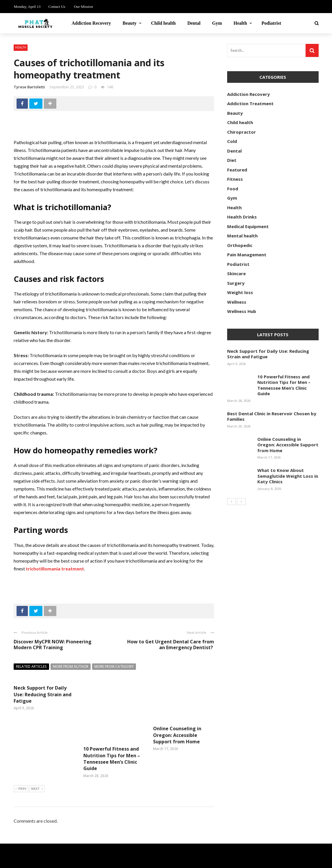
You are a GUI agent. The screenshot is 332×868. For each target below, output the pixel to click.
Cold (232, 141)
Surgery (236, 283)
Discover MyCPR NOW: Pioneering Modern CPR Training (53, 645)
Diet (232, 160)
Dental (194, 23)
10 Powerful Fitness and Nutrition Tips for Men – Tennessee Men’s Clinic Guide (112, 738)
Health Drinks (242, 217)
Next (37, 769)
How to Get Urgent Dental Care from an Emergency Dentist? (171, 645)
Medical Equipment (248, 226)
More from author (71, 666)
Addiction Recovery (91, 23)
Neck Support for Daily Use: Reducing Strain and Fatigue (43, 694)
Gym (217, 23)
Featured (237, 170)
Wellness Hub (242, 311)
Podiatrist (271, 23)
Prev (21, 769)
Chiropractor (242, 132)
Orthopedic (240, 245)
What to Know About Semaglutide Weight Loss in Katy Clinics (288, 476)
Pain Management (247, 255)
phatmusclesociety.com (79, 860)
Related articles (31, 666)
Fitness (235, 179)
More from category (114, 666)
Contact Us (57, 7)
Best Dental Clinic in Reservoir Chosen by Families (272, 416)
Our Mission (84, 7)
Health (240, 23)
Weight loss (240, 292)
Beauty (130, 23)
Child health (163, 23)
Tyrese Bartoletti (29, 87)
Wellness (237, 302)
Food (233, 189)
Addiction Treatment (250, 103)
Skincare (236, 273)
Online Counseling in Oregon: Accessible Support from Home (177, 735)
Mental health (242, 236)
